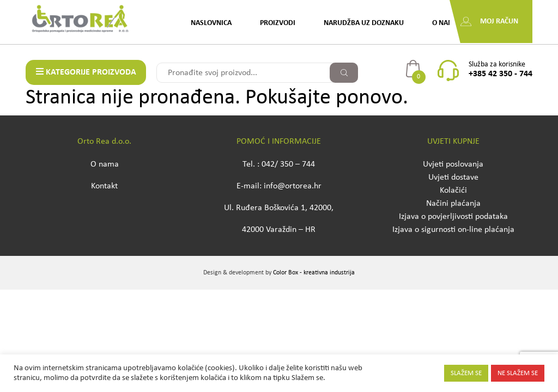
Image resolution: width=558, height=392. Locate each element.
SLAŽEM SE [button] (466, 373)
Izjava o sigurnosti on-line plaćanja (453, 230)
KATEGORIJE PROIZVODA (86, 72)
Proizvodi (278, 23)
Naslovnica (211, 23)
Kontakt (104, 186)
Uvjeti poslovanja (453, 164)
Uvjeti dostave (453, 177)
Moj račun (499, 22)
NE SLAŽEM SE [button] (518, 373)
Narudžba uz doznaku (364, 23)
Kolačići (453, 191)
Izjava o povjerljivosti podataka (453, 217)
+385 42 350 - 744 (501, 74)
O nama (445, 23)
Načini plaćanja (453, 204)
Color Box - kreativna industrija (314, 273)
